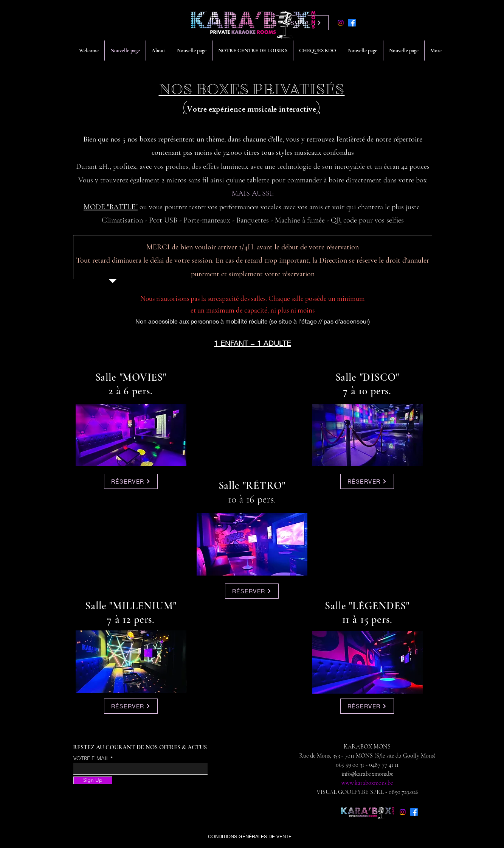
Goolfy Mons (418, 756)
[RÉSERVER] (131, 481)
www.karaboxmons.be (367, 783)
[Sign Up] (93, 780)
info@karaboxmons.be (367, 774)
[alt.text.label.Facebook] (352, 23)
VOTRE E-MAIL (91, 758)
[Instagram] (341, 23)
